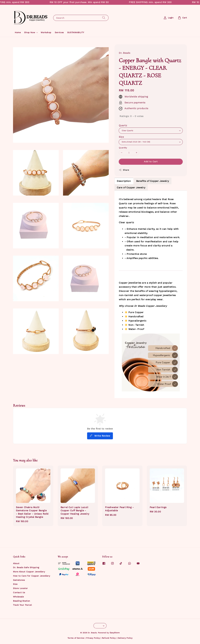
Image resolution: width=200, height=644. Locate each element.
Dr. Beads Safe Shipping (26, 567)
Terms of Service (76, 638)
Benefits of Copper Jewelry (153, 181)
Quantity (123, 148)
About (16, 563)
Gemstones (19, 580)
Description (124, 181)
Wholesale (18, 597)
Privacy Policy (93, 638)
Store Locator (20, 588)
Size (121, 137)
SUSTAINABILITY (76, 32)
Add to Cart (151, 162)
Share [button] (124, 170)
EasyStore (115, 633)
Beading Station (22, 601)
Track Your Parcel (22, 605)
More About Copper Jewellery (29, 572)
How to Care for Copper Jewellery (32, 576)
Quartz (123, 125)
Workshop (46, 32)
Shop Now (30, 32)
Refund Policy (109, 638)
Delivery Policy (125, 638)
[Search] (104, 18)
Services (59, 32)
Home (18, 32)
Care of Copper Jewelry (131, 188)
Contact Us (19, 592)
